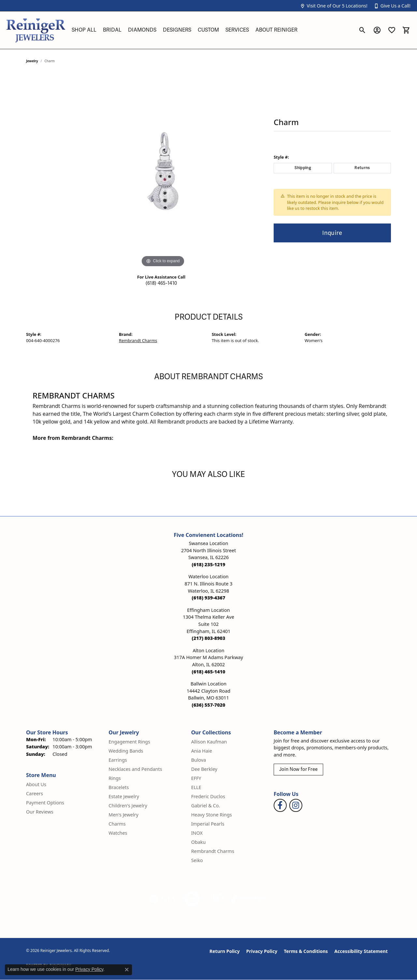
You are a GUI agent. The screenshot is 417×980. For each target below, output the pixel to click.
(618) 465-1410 (161, 283)
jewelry (32, 61)
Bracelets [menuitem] (119, 787)
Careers (35, 793)
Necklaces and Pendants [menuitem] (135, 769)
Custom (208, 30)
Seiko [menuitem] (197, 860)
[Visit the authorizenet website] (192, 899)
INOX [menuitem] (197, 833)
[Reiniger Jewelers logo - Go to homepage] (36, 30)
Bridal (112, 30)
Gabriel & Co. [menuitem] (206, 806)
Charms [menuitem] (117, 824)
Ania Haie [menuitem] (202, 751)
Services (237, 30)
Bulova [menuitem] (199, 760)
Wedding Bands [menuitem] (126, 751)
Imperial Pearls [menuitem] (208, 824)
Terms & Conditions (306, 951)
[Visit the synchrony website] (249, 899)
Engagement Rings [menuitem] (129, 742)
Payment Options (45, 803)
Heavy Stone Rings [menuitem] (212, 815)
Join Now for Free (298, 769)
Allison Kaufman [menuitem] (209, 742)
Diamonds (142, 30)
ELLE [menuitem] (196, 787)
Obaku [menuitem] (199, 842)
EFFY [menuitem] (196, 778)
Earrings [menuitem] (118, 760)
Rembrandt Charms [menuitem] (213, 851)
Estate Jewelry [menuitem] (124, 796)
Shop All (84, 30)
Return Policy (225, 951)
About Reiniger (276, 30)
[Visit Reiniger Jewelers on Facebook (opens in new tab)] (280, 805)
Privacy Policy (262, 951)
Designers (177, 30)
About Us (36, 784)
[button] (334, 6)
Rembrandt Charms (138, 340)
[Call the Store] (209, 564)
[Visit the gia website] (163, 899)
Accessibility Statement (361, 951)
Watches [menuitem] (118, 833)
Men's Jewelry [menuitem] (123, 815)
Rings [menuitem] (115, 778)
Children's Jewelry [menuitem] (128, 806)
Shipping (303, 168)
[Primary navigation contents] (212, 30)
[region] (163, 171)
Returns (362, 168)
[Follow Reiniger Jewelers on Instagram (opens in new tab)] (296, 805)
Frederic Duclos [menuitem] (208, 796)
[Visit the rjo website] (217, 899)
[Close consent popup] (127, 970)
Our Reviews (40, 812)
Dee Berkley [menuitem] (204, 769)
